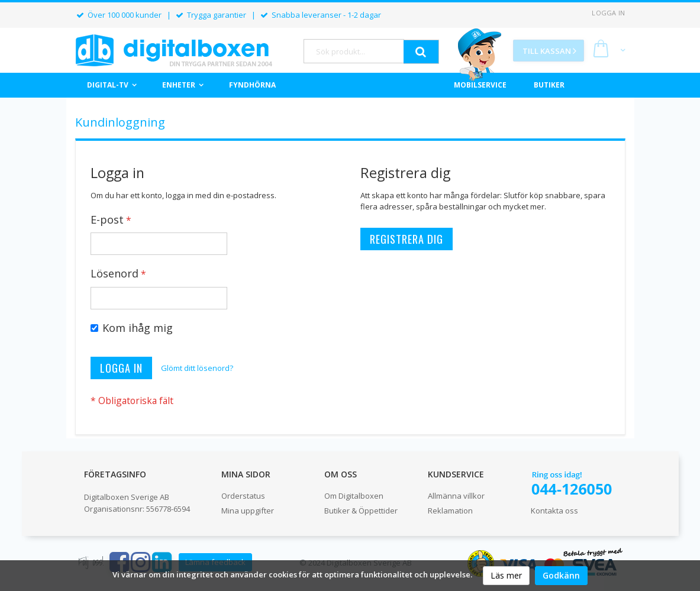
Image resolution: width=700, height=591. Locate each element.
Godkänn (561, 575)
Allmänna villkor (456, 496)
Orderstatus (243, 496)
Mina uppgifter (248, 511)
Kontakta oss (554, 511)
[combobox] (354, 51)
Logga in (608, 13)
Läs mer (506, 575)
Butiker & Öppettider (361, 511)
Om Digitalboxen (354, 496)
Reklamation (450, 511)
